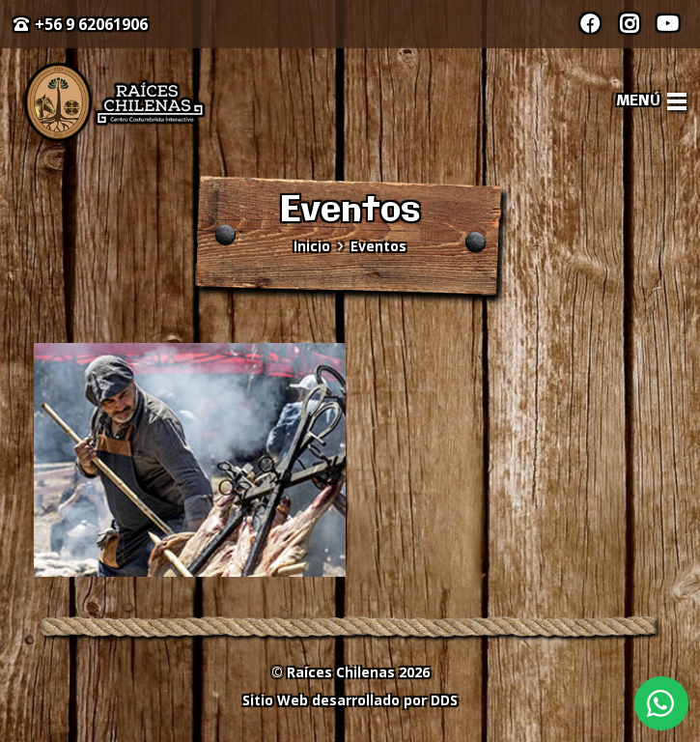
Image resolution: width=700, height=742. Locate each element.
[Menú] (652, 101)
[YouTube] (667, 24)
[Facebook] (590, 24)
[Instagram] (629, 24)
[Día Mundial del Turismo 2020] (190, 460)
